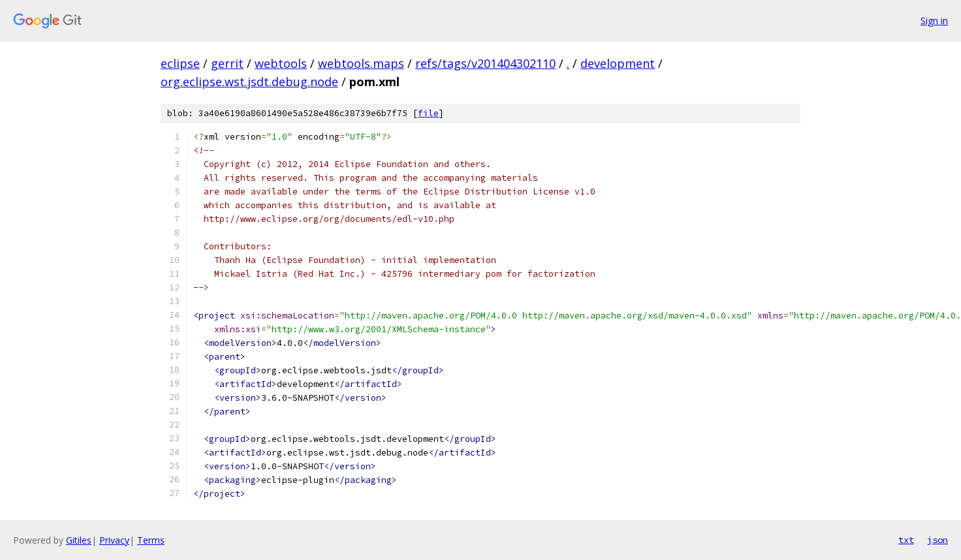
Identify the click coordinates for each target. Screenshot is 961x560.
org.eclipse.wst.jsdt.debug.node (249, 82)
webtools (281, 63)
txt (906, 540)
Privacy (114, 540)
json (937, 540)
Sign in (934, 21)
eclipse (180, 63)
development (618, 63)
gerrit (227, 63)
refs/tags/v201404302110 (485, 63)
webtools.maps (361, 63)
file (428, 113)
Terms (151, 540)
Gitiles (79, 540)
